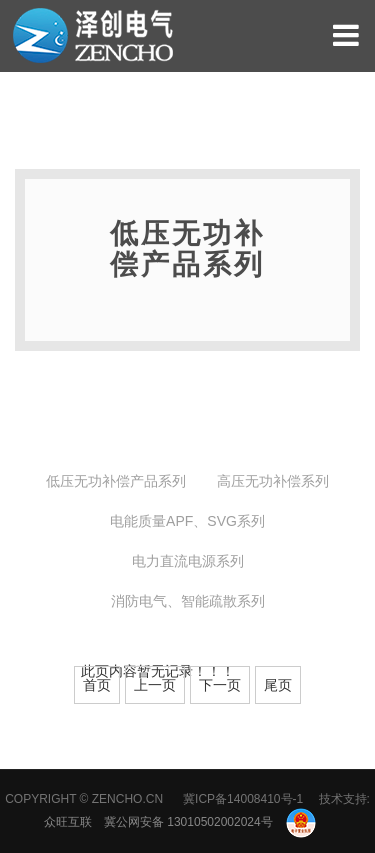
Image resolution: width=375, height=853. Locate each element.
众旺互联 (68, 822)
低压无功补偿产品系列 (116, 481)
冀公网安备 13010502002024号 (210, 822)
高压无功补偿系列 (273, 481)
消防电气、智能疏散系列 (188, 601)
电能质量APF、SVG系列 (187, 521)
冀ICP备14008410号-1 (243, 799)
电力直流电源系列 (188, 561)
